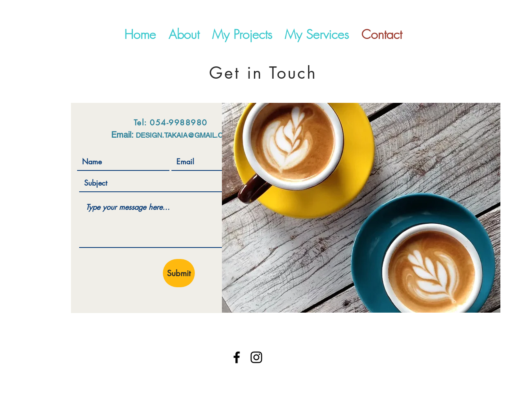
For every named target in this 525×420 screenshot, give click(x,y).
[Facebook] (237, 357)
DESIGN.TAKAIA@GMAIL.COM (185, 135)
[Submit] (179, 273)
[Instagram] (256, 357)
